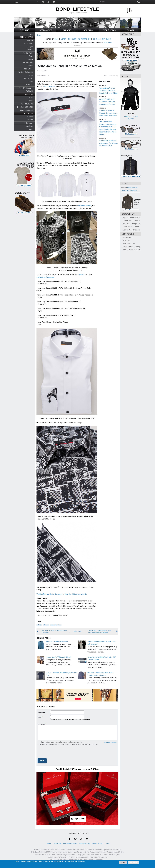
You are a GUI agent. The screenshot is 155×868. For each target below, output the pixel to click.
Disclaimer (57, 844)
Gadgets (30, 47)
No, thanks (134, 863)
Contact (30, 120)
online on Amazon (85, 206)
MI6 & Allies (29, 69)
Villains (31, 66)
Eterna (46, 625)
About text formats (110, 743)
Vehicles (30, 50)
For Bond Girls (28, 63)
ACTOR (63, 39)
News (31, 98)
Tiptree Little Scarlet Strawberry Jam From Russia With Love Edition (109, 91)
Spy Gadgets (29, 78)
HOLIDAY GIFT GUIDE (25, 107)
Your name (41, 712)
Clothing (30, 40)
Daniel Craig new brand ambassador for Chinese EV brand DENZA (109, 143)
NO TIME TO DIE (27, 104)
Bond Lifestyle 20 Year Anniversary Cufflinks (77, 769)
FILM (56, 39)
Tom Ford (127, 241)
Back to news (41, 76)
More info (82, 861)
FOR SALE (29, 91)
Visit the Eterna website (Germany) (49, 594)
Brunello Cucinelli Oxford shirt (57, 642)
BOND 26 (96, 39)
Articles (30, 101)
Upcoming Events (27, 110)
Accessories (29, 43)
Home (16, 2)
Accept (123, 863)
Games (31, 82)
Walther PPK (128, 238)
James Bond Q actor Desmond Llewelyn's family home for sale (107, 102)
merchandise (56, 625)
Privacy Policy (85, 844)
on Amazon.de (50, 86)
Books (31, 75)
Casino (31, 59)
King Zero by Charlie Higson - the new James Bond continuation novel (108, 113)
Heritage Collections (26, 72)
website (82, 275)
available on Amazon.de (45, 277)
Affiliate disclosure (70, 844)
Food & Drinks (28, 53)
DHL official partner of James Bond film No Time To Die (54, 631)
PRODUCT (72, 39)
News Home (77, 631)
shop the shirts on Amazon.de (76, 594)
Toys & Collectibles (26, 88)
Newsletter (29, 126)
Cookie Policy (97, 844)
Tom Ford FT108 (129, 244)
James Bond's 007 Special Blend (58, 657)
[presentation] (54, 752)
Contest (30, 117)
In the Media (29, 123)
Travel (31, 56)
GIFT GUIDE (106, 39)
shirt (39, 625)
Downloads (29, 85)
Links (31, 129)
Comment (41, 724)
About (49, 844)
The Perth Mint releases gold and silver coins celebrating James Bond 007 (99, 631)
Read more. (108, 43)
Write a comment (110, 76)
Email (40, 717)
